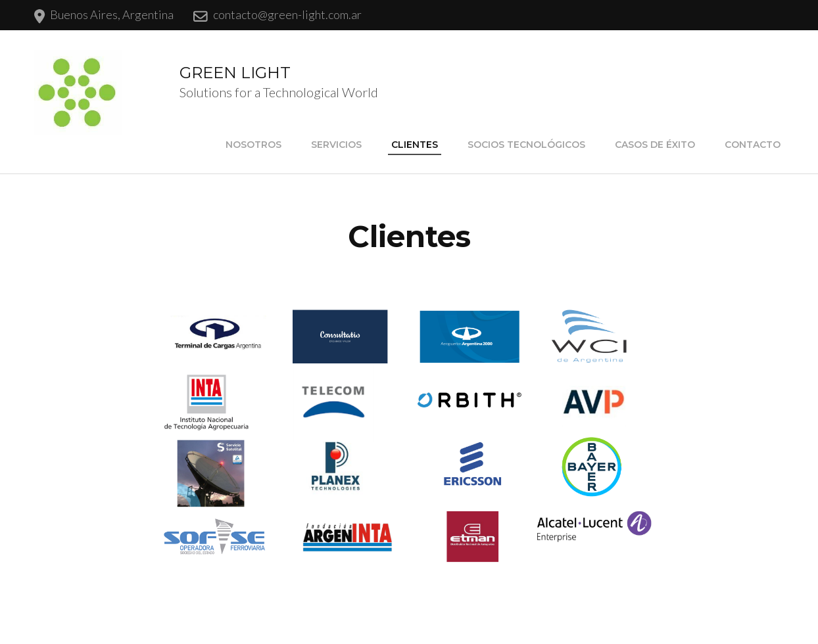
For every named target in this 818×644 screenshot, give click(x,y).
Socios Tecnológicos (526, 145)
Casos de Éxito (655, 145)
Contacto (753, 145)
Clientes (415, 145)
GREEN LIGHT (235, 73)
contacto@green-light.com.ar (287, 14)
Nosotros (253, 145)
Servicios (336, 145)
